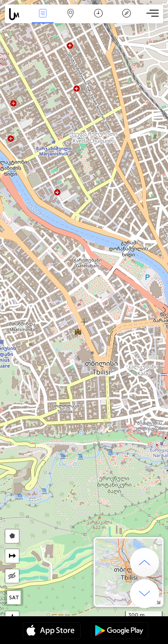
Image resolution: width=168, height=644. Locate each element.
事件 (43, 14)
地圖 (71, 14)
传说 (126, 14)
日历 (98, 14)
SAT (14, 597)
